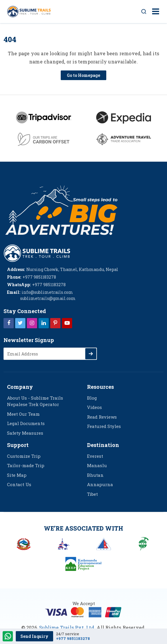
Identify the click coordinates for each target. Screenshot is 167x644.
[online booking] (83, 612)
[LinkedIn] (44, 323)
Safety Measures (25, 433)
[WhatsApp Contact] (8, 637)
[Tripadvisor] (44, 118)
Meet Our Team (23, 414)
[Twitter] (20, 323)
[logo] (37, 253)
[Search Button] (144, 12)
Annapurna (100, 484)
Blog (92, 398)
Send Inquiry (34, 636)
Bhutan (95, 475)
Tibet (92, 494)
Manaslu (97, 465)
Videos (94, 407)
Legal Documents (26, 423)
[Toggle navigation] (153, 12)
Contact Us (19, 484)
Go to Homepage (83, 75)
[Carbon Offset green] (44, 139)
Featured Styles (104, 426)
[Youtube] (67, 323)
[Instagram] (32, 323)
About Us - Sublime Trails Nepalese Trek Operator (35, 401)
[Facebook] (9, 323)
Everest (95, 456)
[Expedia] (123, 118)
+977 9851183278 (73, 639)
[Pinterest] (55, 323)
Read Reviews (102, 417)
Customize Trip (24, 456)
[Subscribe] (91, 354)
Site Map (17, 475)
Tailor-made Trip (26, 465)
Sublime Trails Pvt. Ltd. (67, 627)
